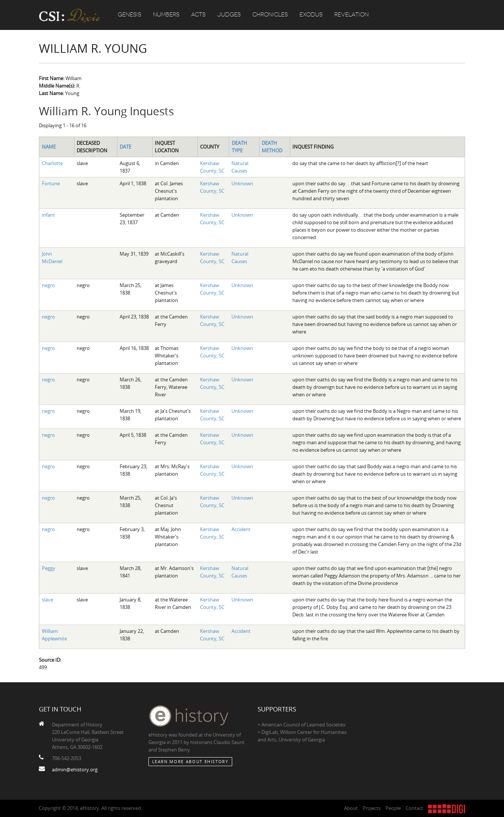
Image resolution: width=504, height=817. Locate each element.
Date (125, 147)
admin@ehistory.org (75, 769)
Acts (198, 15)
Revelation (351, 15)
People (393, 808)
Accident (241, 529)
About (351, 808)
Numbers (166, 15)
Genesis (130, 15)
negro (48, 285)
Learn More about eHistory (190, 761)
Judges (229, 15)
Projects (372, 808)
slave (47, 600)
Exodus (311, 15)
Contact (414, 808)
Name (49, 147)
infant (48, 215)
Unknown (242, 183)
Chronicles (270, 15)
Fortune (51, 183)
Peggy (49, 568)
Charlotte (52, 163)
